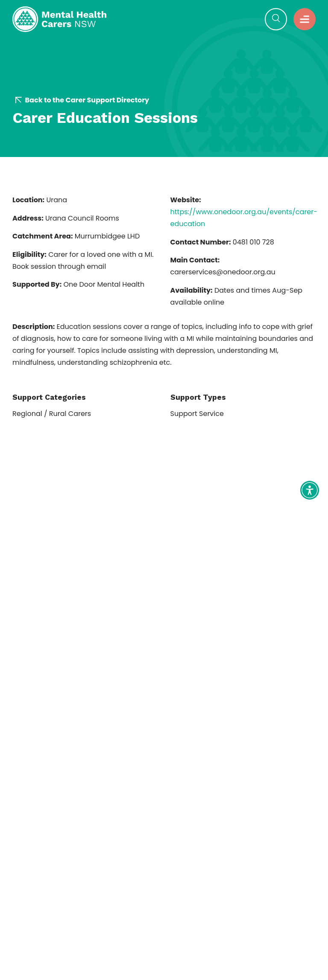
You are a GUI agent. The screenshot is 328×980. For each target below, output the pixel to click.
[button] (276, 19)
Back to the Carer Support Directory (82, 100)
